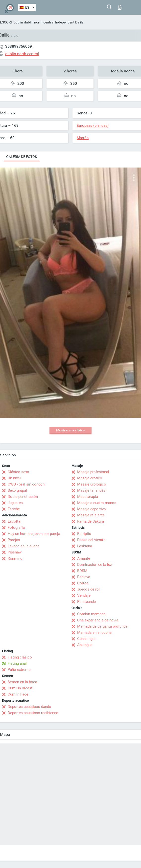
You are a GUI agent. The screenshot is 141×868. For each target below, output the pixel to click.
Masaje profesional (93, 472)
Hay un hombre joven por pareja (34, 534)
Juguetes (15, 503)
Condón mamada (91, 614)
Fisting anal (17, 663)
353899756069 (19, 46)
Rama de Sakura (91, 521)
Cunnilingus (87, 639)
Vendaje (84, 595)
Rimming (15, 558)
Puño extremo (19, 670)
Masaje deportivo (92, 509)
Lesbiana (85, 546)
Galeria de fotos (22, 157)
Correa (83, 583)
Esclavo (84, 577)
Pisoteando (87, 602)
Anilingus (85, 645)
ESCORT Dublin (12, 22)
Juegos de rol (88, 589)
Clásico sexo (18, 472)
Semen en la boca (22, 682)
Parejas (14, 540)
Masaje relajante (91, 515)
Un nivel (14, 478)
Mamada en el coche (94, 633)
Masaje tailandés (91, 490)
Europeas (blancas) (93, 126)
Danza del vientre (91, 540)
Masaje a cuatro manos (97, 503)
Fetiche (14, 509)
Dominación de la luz (94, 565)
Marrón (83, 138)
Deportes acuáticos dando (29, 707)
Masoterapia (88, 497)
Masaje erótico (90, 478)
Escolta (14, 521)
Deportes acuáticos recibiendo (33, 713)
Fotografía (16, 528)
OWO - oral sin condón (26, 484)
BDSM (82, 571)
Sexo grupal (17, 490)
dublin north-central (39, 22)
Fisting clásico (20, 657)
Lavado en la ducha (23, 546)
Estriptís (84, 534)
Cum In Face (18, 694)
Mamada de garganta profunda (102, 626)
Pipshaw (15, 552)
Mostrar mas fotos (70, 430)
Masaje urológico (92, 484)
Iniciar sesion (120, 7)
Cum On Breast (20, 688)
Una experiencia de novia (98, 620)
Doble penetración (23, 497)
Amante (84, 558)
